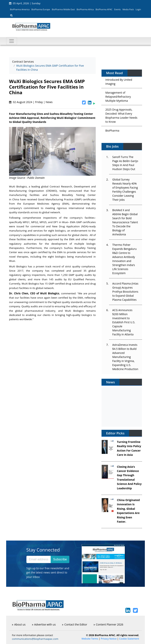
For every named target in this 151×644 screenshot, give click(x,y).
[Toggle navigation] (12, 41)
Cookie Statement (129, 639)
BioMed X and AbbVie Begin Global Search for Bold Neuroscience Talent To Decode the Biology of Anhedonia (125, 222)
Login (138, 9)
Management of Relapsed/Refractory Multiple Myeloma (118, 98)
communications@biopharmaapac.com (35, 639)
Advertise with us (44, 624)
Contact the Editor (75, 624)
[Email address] (39, 559)
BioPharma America (20, 9)
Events (117, 9)
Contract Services (23, 62)
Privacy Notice (109, 639)
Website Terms (90, 639)
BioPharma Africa (85, 9)
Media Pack (128, 9)
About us (19, 624)
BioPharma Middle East (63, 9)
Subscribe (60, 559)
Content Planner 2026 (108, 624)
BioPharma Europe (41, 9)
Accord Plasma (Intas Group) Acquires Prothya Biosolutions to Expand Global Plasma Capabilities (125, 292)
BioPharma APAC (104, 9)
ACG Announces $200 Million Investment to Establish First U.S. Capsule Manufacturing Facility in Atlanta (124, 322)
